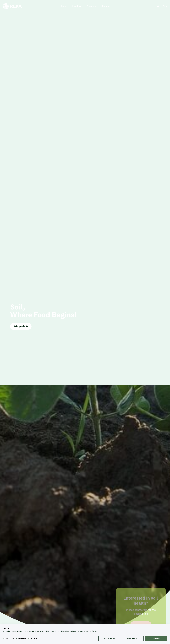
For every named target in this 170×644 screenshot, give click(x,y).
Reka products (21, 328)
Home (63, 6)
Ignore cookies (109, 638)
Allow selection (133, 638)
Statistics (35, 638)
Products (91, 6)
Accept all (156, 638)
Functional (10, 638)
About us (76, 6)
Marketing (22, 638)
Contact (106, 6)
